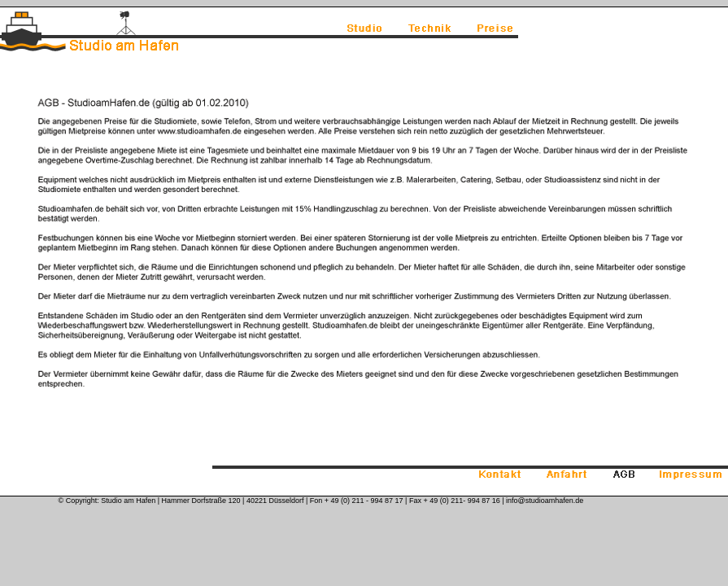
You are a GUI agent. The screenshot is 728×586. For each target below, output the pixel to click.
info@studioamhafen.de (545, 501)
